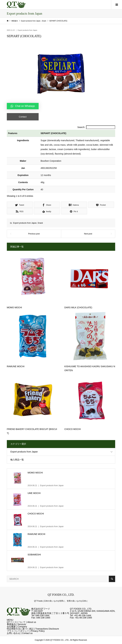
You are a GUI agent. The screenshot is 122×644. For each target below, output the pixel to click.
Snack (40, 223)
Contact (23, 117)
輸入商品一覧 (17, 460)
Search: (96, 127)
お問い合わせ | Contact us (20, 633)
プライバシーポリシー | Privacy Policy (26, 631)
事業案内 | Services (16, 624)
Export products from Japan (27, 30)
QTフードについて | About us (21, 622)
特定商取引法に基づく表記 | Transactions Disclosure (33, 629)
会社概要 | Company (17, 627)
